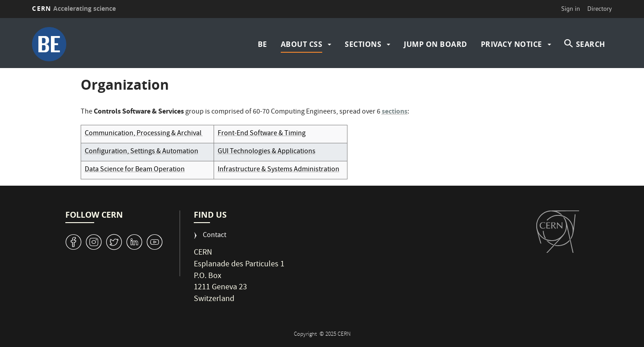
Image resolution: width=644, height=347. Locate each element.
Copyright (306, 335)
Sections (363, 44)
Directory (599, 9)
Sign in (571, 9)
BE (263, 44)
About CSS (302, 44)
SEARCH (591, 44)
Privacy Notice (512, 44)
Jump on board (436, 44)
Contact (215, 236)
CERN (74, 8)
